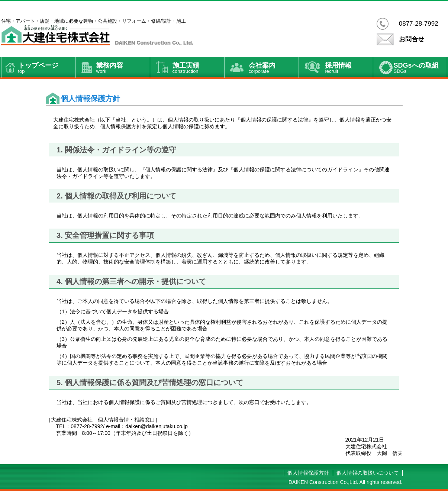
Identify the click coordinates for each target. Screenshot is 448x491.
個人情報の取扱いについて (368, 473)
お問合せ (412, 39)
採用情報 (349, 68)
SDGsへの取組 (420, 68)
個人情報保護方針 (308, 473)
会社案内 (274, 68)
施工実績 (198, 68)
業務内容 (123, 68)
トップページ (47, 68)
